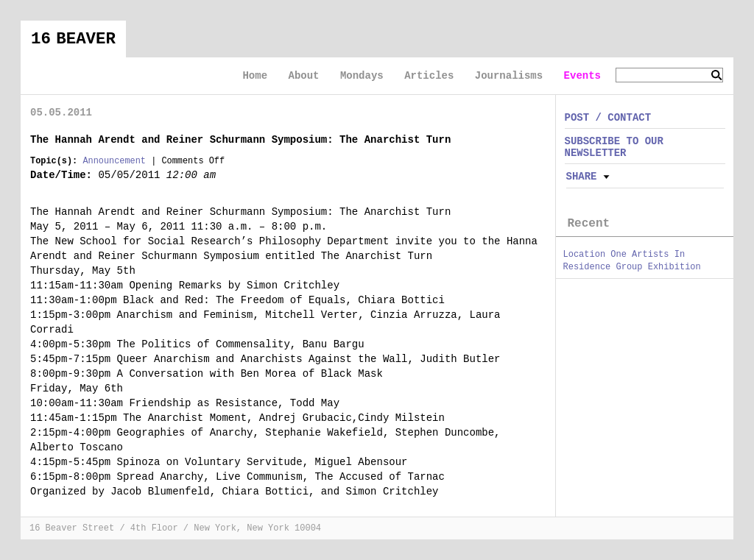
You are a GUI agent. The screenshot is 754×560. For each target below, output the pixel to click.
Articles (429, 76)
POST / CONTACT (608, 118)
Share (582, 177)
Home (255, 76)
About (303, 76)
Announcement (114, 161)
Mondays (362, 76)
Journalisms (509, 76)
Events (582, 76)
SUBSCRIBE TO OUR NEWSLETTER (614, 147)
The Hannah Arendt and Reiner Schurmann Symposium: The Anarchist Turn (240, 140)
